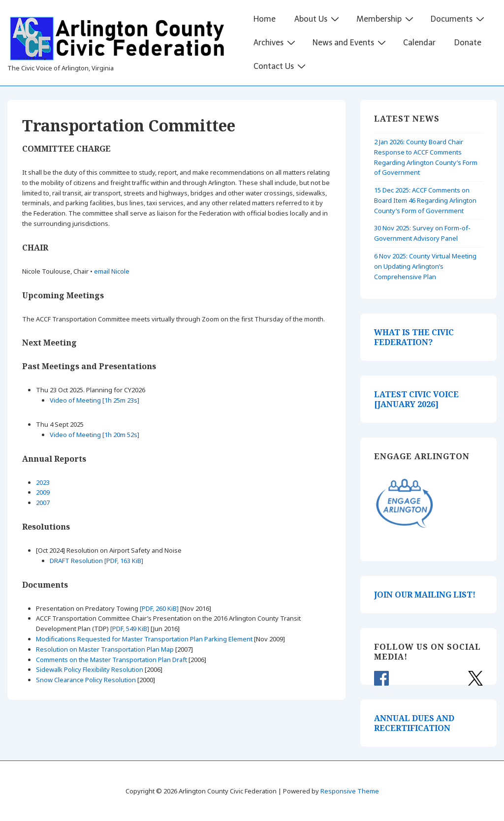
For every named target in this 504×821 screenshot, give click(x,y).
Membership (386, 19)
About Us (318, 19)
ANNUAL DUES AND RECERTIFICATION (414, 723)
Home (265, 19)
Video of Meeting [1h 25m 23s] (94, 400)
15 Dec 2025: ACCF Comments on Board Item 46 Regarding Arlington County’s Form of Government (425, 200)
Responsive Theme (350, 791)
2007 (43, 503)
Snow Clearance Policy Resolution (86, 680)
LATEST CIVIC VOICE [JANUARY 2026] (416, 399)
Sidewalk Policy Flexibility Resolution (90, 669)
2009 (43, 492)
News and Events (350, 42)
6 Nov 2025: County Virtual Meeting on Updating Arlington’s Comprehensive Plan (425, 266)
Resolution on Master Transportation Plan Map (105, 649)
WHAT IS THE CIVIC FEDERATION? (414, 337)
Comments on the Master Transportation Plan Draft (111, 660)
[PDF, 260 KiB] (159, 608)
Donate (468, 43)
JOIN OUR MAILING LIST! (425, 595)
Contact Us (281, 66)
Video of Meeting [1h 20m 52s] (94, 435)
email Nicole (112, 271)
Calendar (419, 43)
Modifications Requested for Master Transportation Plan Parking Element (144, 639)
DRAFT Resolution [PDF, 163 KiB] (96, 561)
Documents (459, 19)
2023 (43, 482)
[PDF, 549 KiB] (130, 629)
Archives (276, 42)
